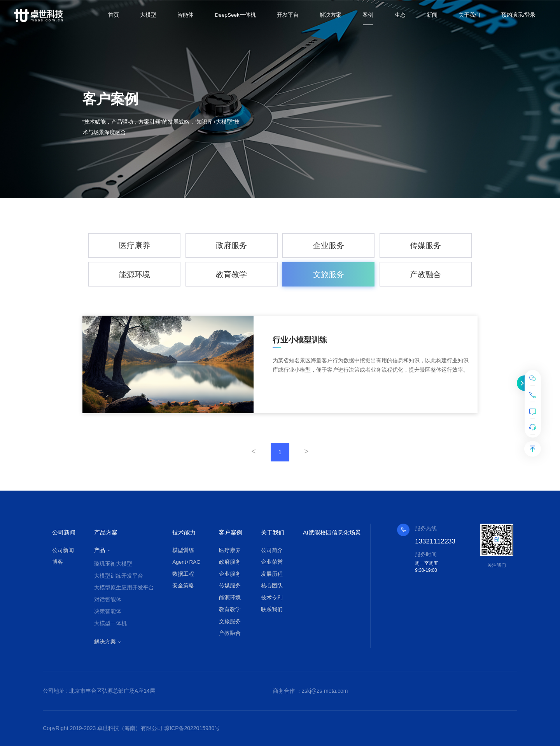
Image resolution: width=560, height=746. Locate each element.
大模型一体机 (110, 623)
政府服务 (231, 245)
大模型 (148, 15)
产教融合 (425, 274)
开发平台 (288, 15)
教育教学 (231, 274)
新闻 (432, 15)
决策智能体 (108, 611)
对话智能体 (108, 600)
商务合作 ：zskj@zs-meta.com (310, 691)
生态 (400, 15)
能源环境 (135, 274)
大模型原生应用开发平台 (124, 588)
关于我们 (469, 15)
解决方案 (331, 15)
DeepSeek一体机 (235, 15)
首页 (114, 15)
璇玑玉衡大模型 (113, 564)
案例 (368, 15)
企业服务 (329, 245)
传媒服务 (425, 245)
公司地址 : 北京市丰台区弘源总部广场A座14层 (99, 691)
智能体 (185, 15)
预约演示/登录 (518, 15)
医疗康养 (135, 245)
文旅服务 (329, 274)
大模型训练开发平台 (119, 576)
